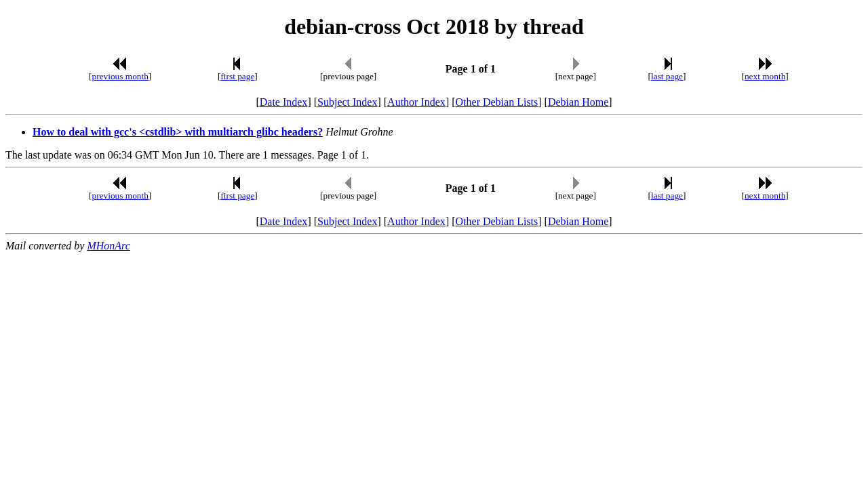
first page (237, 76)
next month (765, 76)
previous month (120, 76)
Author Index (416, 102)
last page (667, 76)
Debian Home (578, 102)
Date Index (284, 102)
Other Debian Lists (497, 102)
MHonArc (108, 246)
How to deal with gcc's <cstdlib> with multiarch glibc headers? (178, 132)
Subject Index (347, 102)
